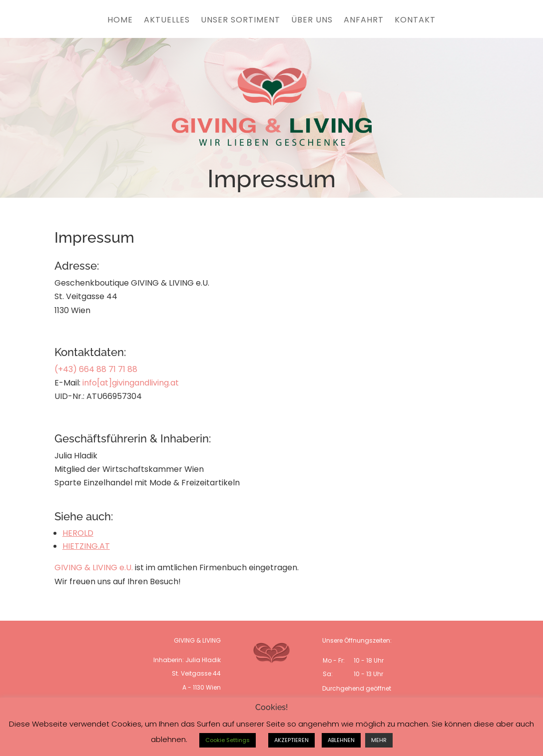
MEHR (379, 740)
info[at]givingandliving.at (131, 383)
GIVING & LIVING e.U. (94, 567)
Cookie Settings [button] (228, 740)
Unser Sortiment (241, 21)
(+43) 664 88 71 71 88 (96, 369)
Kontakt (415, 21)
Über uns (312, 21)
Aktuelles (167, 21)
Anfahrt (364, 21)
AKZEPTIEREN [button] (291, 740)
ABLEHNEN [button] (341, 740)
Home (120, 21)
